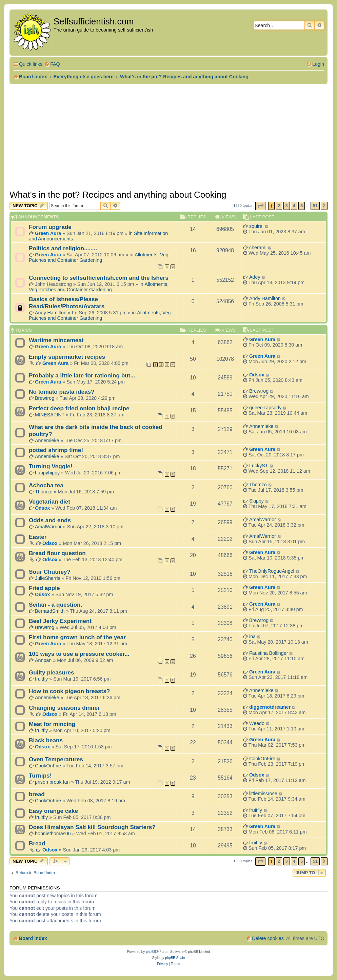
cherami (258, 248)
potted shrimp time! (56, 450)
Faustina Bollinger (269, 653)
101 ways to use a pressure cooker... (79, 654)
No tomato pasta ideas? (62, 392)
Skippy (256, 501)
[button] (260, 206)
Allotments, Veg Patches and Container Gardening (99, 257)
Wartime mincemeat (56, 340)
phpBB (151, 952)
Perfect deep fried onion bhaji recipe (79, 408)
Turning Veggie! (51, 466)
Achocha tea (46, 485)
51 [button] (315, 206)
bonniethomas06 (53, 834)
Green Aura (48, 233)
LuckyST (259, 466)
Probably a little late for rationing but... (82, 375)
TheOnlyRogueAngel (272, 571)
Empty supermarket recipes (67, 357)
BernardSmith (50, 611)
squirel (256, 226)
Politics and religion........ (63, 248)
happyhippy (47, 473)
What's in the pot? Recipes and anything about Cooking (118, 195)
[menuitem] (52, 64)
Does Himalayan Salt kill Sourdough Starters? (92, 827)
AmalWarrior (48, 527)
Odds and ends (50, 520)
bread (37, 794)
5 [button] (302, 206)
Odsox (257, 375)
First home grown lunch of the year (77, 637)
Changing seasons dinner (64, 708)
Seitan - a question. (55, 605)
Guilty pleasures (52, 672)
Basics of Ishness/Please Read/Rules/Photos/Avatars (67, 303)
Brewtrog (45, 398)
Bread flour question (57, 553)
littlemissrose (263, 793)
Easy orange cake (53, 811)
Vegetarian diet (49, 502)
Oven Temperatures (56, 759)
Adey (255, 277)
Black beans (46, 740)
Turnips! (40, 776)
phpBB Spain (175, 958)
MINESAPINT (50, 415)
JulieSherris (48, 578)
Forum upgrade (50, 227)
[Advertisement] (168, 135)
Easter (38, 537)
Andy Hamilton (51, 313)
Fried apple (44, 588)
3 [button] (287, 206)
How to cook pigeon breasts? (69, 691)
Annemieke (47, 440)
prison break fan (52, 782)
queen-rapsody (265, 408)
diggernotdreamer (270, 707)
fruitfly (41, 679)
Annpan (43, 660)
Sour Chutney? (50, 572)
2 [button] (279, 206)
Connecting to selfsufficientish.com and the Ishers (99, 278)
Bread (37, 843)
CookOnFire (48, 766)
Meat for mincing (52, 724)
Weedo (257, 723)
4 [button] (294, 206)
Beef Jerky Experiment (60, 621)
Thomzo (44, 492)
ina (252, 636)
